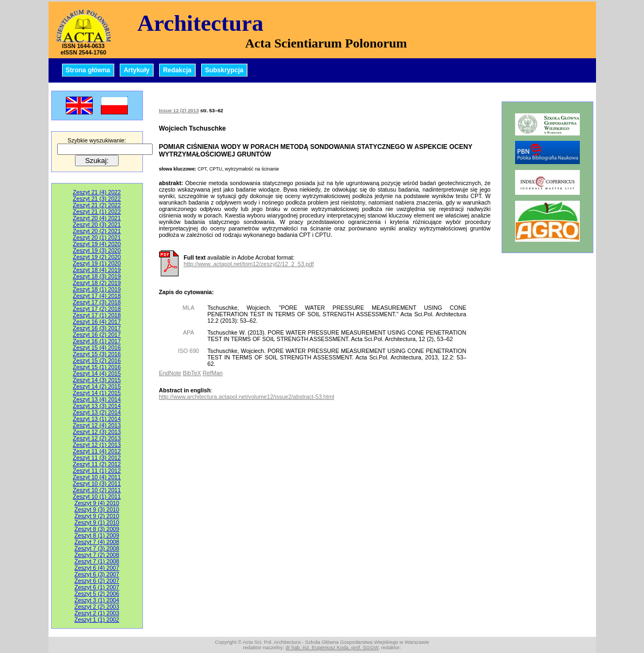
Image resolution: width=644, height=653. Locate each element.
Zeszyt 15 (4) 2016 (97, 348)
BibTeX (192, 373)
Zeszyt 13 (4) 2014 (97, 399)
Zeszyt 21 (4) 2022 (97, 192)
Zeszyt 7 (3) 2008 (97, 548)
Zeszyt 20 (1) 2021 (97, 237)
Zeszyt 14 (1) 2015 (97, 393)
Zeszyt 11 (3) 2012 (97, 458)
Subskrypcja (224, 70)
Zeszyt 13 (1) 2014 (97, 419)
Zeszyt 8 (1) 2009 (97, 535)
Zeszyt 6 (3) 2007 (97, 574)
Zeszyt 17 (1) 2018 (97, 315)
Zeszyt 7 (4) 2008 (97, 542)
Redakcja (177, 70)
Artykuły (136, 70)
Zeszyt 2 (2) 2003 (97, 607)
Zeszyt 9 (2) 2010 (97, 516)
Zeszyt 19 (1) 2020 (97, 263)
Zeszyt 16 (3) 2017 (97, 328)
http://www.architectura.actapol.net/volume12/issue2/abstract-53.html (247, 397)
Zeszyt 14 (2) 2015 (97, 386)
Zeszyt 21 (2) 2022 (97, 205)
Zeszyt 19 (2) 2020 (97, 257)
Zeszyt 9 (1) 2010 (97, 522)
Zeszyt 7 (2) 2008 (97, 555)
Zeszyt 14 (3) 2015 (97, 380)
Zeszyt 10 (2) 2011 (97, 490)
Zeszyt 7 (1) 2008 (97, 561)
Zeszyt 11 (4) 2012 (97, 451)
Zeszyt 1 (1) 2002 (97, 620)
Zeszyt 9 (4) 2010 (97, 503)
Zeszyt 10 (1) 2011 (97, 496)
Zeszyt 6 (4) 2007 (97, 568)
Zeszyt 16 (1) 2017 (97, 341)
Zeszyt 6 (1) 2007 (97, 587)
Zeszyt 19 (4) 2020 (97, 244)
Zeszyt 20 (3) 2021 (97, 225)
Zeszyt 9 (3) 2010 (97, 509)
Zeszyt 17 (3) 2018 (97, 302)
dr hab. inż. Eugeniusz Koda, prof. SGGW (332, 648)
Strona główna (88, 70)
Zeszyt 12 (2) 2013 (97, 438)
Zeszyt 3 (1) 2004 (97, 600)
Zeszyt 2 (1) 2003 (97, 613)
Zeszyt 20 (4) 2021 (97, 218)
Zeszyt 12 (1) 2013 (97, 445)
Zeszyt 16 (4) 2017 (97, 322)
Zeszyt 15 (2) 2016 (97, 360)
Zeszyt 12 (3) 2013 (97, 432)
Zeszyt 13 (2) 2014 (97, 412)
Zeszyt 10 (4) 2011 (97, 477)
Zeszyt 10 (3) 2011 (97, 484)
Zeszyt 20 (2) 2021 (97, 231)
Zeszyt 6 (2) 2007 (97, 581)
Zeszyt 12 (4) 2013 (97, 425)
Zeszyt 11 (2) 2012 (97, 464)
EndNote (170, 373)
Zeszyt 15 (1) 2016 (97, 367)
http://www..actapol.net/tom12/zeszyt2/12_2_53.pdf (249, 264)
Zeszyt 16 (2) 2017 (97, 335)
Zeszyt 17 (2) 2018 (97, 309)
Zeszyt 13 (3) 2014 (97, 406)
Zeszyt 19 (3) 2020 (97, 250)
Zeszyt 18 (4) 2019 (97, 270)
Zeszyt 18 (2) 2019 (97, 283)
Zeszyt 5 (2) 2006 (97, 594)
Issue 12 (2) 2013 (179, 111)
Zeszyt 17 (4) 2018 (97, 296)
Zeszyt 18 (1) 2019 (97, 289)
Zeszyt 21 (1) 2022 (97, 212)
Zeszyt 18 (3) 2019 (97, 276)
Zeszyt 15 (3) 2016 (97, 354)
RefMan (213, 373)
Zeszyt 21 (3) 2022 (97, 199)
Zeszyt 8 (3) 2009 (97, 529)
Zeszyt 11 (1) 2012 (97, 471)
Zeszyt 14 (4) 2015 (97, 373)
